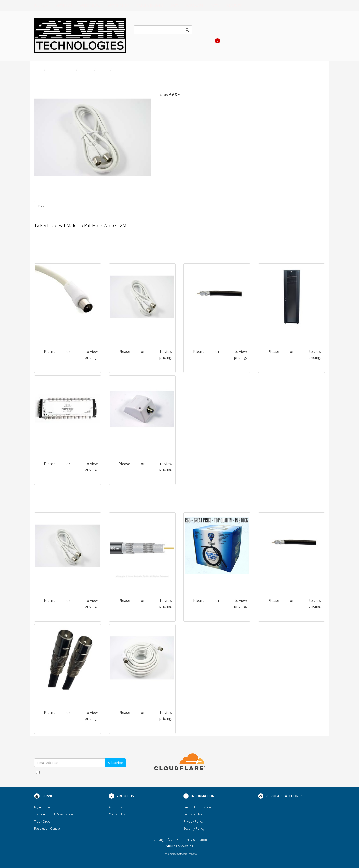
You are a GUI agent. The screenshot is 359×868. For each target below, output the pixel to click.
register (313, 82)
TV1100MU (121, 695)
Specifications (74, 206)
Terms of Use (193, 814)
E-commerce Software (175, 854)
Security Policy (194, 828)
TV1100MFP (47, 334)
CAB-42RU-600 (274, 334)
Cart (216, 41)
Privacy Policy (193, 821)
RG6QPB (194, 334)
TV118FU (120, 334)
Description (47, 206)
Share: (170, 94)
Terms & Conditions (92, 772)
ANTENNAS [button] (64, 5)
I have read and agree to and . (80, 775)
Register (269, 31)
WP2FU (118, 446)
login (297, 82)
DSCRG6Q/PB (198, 583)
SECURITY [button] (234, 5)
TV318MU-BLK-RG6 (53, 695)
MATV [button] (215, 5)
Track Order (43, 821)
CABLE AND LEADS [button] (150, 5)
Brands (41, 5)
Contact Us (208, 31)
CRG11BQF (121, 583)
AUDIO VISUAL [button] (90, 5)
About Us (231, 31)
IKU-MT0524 (48, 446)
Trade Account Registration (54, 814)
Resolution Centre (47, 828)
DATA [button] (175, 5)
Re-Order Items (295, 31)
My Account (43, 807)
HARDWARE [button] (195, 5)
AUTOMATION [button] (119, 5)
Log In (250, 31)
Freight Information (197, 807)
